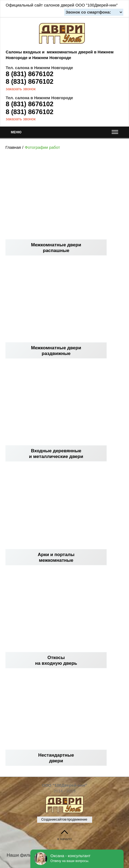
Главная (13, 147)
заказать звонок (21, 89)
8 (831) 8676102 (30, 74)
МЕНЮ (64, 133)
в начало (64, 839)
